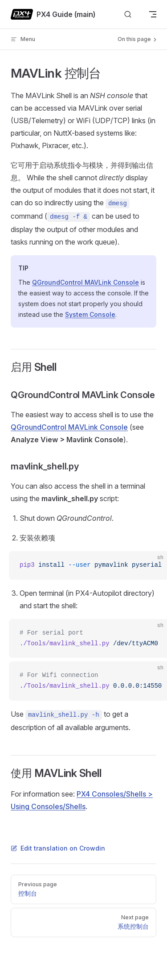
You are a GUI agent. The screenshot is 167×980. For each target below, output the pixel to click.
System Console (90, 314)
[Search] (128, 15)
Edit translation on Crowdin (58, 848)
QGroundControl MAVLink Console (86, 282)
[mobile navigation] (153, 14)
